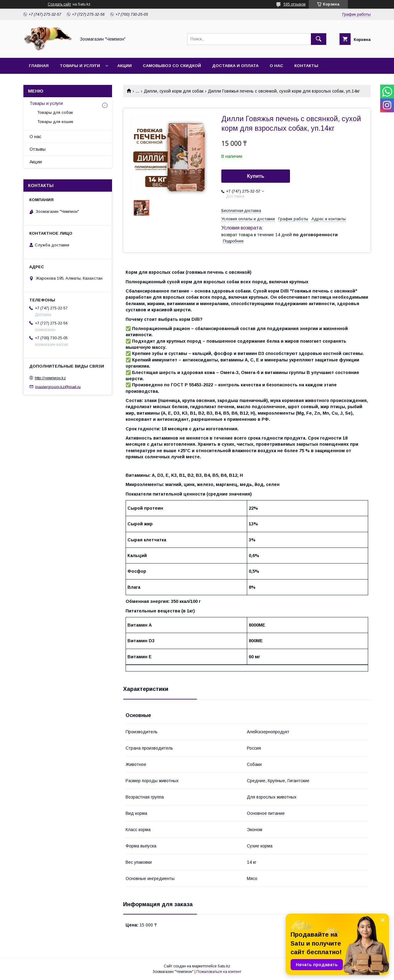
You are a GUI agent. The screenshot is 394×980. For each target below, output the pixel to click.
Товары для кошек (55, 122)
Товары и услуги (80, 66)
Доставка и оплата (235, 66)
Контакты (306, 66)
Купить (256, 176)
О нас (276, 66)
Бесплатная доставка (241, 211)
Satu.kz (224, 966)
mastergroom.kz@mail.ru (58, 386)
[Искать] (319, 39)
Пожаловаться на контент (219, 972)
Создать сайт (59, 4)
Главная (39, 66)
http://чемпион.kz (50, 378)
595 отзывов (295, 4)
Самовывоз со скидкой (172, 66)
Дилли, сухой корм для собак (174, 91)
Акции (125, 66)
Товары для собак (55, 112)
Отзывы (38, 149)
